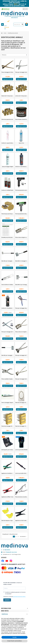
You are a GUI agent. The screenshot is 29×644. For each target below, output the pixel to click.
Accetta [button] (14, 637)
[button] (27, 614)
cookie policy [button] (24, 624)
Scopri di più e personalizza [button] (14, 641)
